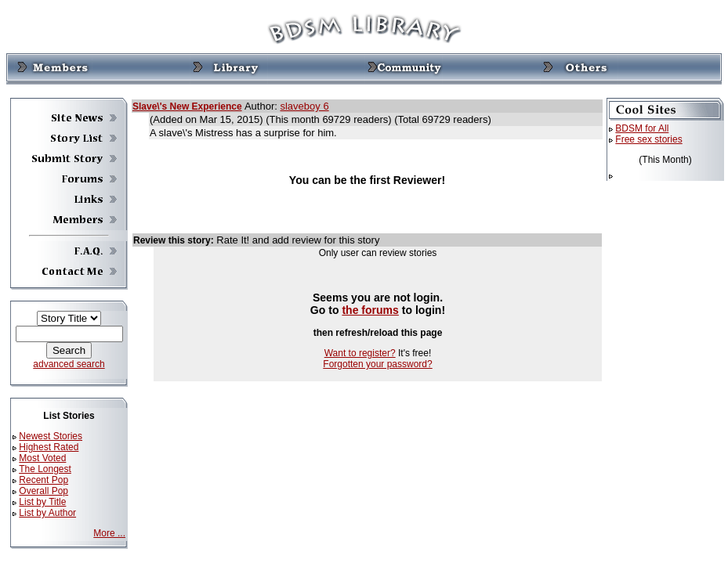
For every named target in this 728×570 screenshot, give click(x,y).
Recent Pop (43, 480)
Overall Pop (43, 491)
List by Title (42, 502)
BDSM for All (642, 128)
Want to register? (360, 353)
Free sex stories (648, 139)
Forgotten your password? (377, 364)
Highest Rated (49, 447)
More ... (109, 533)
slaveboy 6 (304, 106)
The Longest (45, 469)
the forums (370, 310)
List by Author (47, 513)
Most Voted (42, 458)
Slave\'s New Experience (187, 106)
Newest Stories (51, 436)
